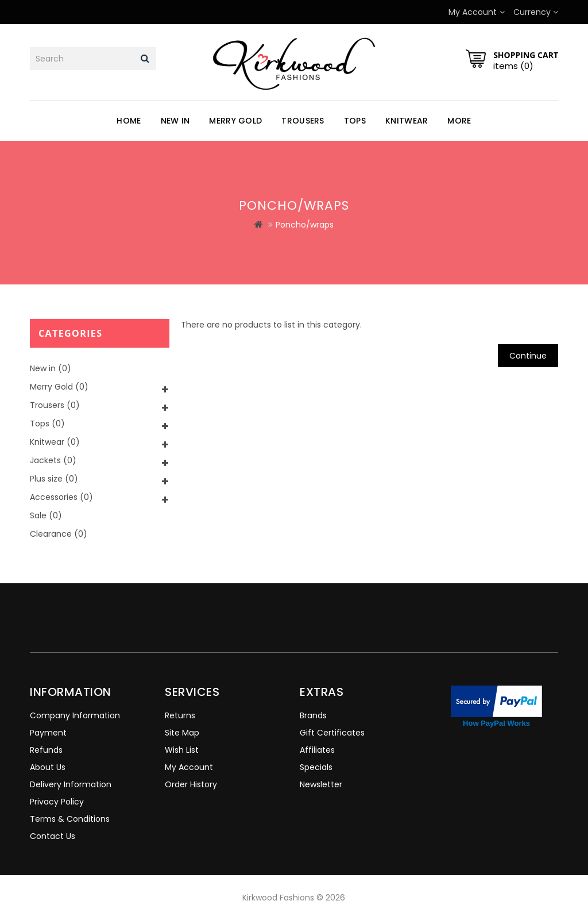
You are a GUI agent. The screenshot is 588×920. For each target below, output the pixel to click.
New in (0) (51, 368)
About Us (48, 767)
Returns (180, 715)
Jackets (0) (53, 460)
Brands (313, 715)
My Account (189, 767)
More (459, 121)
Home (129, 121)
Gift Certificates (332, 733)
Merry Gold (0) (59, 387)
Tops (355, 121)
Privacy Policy (57, 802)
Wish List (182, 750)
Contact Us (53, 836)
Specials (316, 767)
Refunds (46, 750)
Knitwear (407, 121)
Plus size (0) (54, 479)
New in (175, 121)
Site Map (182, 733)
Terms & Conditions (70, 819)
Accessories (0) (61, 497)
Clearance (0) (59, 534)
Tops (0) (47, 424)
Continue (528, 356)
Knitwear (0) (55, 442)
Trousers (303, 121)
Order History (191, 784)
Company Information (75, 715)
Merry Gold (235, 121)
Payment (48, 733)
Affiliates (317, 750)
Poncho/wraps (305, 225)
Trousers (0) (55, 405)
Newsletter (321, 784)
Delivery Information (71, 784)
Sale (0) (46, 515)
